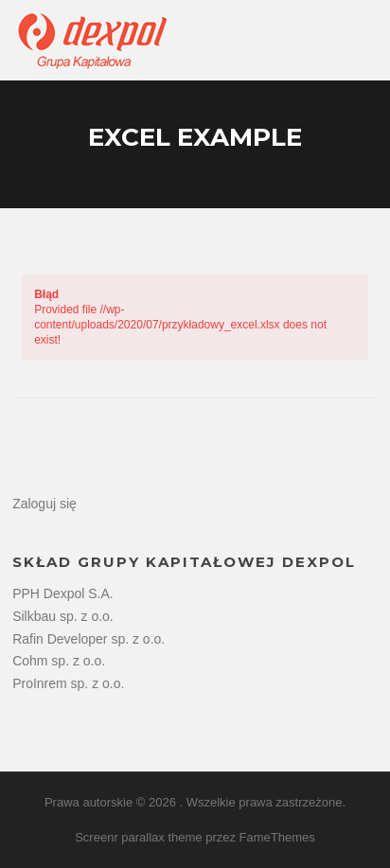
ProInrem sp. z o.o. (68, 683)
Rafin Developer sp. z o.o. (89, 639)
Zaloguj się (44, 504)
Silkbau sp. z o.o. (63, 616)
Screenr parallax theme (138, 837)
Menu (360, 40)
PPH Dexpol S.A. (63, 593)
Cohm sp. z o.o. (59, 661)
